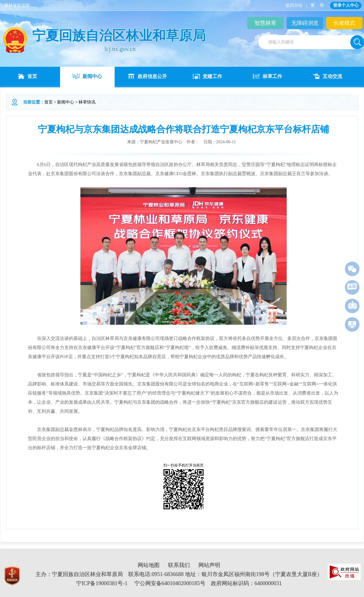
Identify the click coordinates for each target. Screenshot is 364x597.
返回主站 (294, 5)
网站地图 (149, 565)
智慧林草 (265, 23)
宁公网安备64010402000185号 (170, 583)
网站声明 (209, 565)
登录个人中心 (346, 5)
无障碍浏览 (305, 23)
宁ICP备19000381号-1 (102, 583)
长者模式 (344, 23)
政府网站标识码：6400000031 (246, 583)
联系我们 (179, 565)
